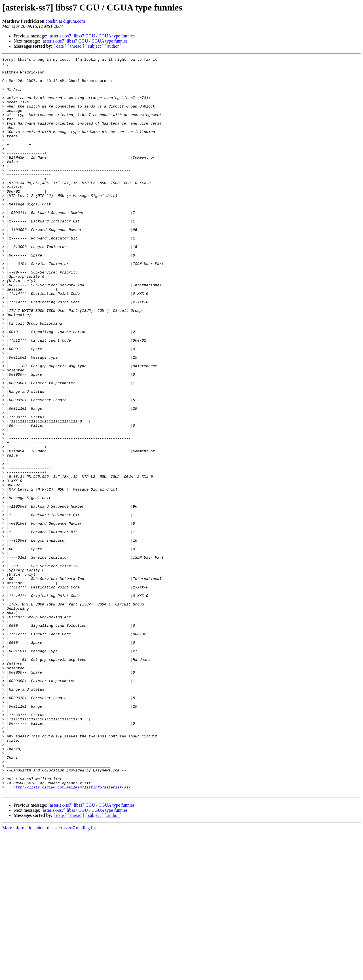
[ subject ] (94, 46)
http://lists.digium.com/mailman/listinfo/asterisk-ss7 (72, 933)
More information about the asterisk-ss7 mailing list (49, 975)
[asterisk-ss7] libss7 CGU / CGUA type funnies (92, 36)
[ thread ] (76, 46)
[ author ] (113, 46)
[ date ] (60, 46)
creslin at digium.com (65, 21)
